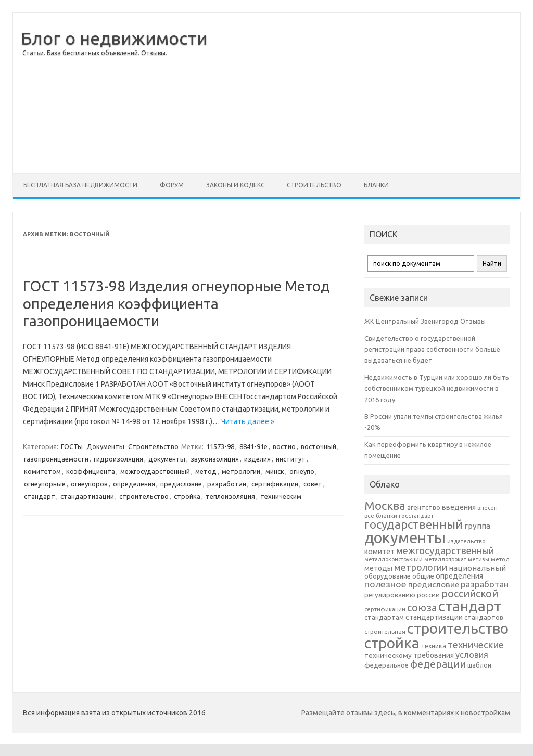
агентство (424, 507)
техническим (281, 496)
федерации (438, 664)
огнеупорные (45, 484)
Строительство (314, 185)
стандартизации (87, 496)
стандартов (484, 617)
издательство (466, 541)
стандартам (384, 617)
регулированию (390, 595)
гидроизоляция (118, 459)
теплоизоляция (230, 496)
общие (423, 576)
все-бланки (381, 515)
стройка (187, 496)
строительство (144, 496)
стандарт (40, 496)
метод (206, 471)
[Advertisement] (364, 93)
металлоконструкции (394, 559)
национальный (477, 568)
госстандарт (416, 516)
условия (472, 655)
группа (477, 526)
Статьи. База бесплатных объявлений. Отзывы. (95, 53)
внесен (487, 508)
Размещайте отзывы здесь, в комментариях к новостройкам (406, 713)
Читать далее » (248, 421)
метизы (479, 559)
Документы (105, 446)
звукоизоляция (215, 459)
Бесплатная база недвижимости (80, 185)
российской (470, 594)
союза (422, 608)
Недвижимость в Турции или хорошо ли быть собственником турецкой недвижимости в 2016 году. (437, 388)
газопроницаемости (56, 459)
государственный (414, 524)
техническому (388, 655)
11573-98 (220, 446)
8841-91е (253, 446)
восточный (319, 446)
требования (434, 655)
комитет (379, 552)
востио (284, 446)
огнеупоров (89, 484)
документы (167, 459)
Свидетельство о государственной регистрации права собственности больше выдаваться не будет (432, 349)
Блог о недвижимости (114, 38)
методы (378, 568)
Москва (385, 505)
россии (428, 595)
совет (313, 484)
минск (275, 471)
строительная (385, 631)
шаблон (479, 665)
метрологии (241, 471)
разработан (227, 484)
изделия (257, 459)
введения (459, 507)
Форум (172, 185)
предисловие (181, 484)
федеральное (386, 665)
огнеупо (302, 471)
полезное (385, 584)
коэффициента (91, 471)
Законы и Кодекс (235, 185)
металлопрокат (445, 559)
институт (291, 459)
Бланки (376, 185)
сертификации (275, 484)
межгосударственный (155, 471)
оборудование (388, 576)
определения (134, 484)
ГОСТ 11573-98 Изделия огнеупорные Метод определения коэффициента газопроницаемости (176, 303)
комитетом (42, 471)
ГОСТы (72, 446)
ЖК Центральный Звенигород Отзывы (425, 321)
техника (434, 646)
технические (476, 645)
